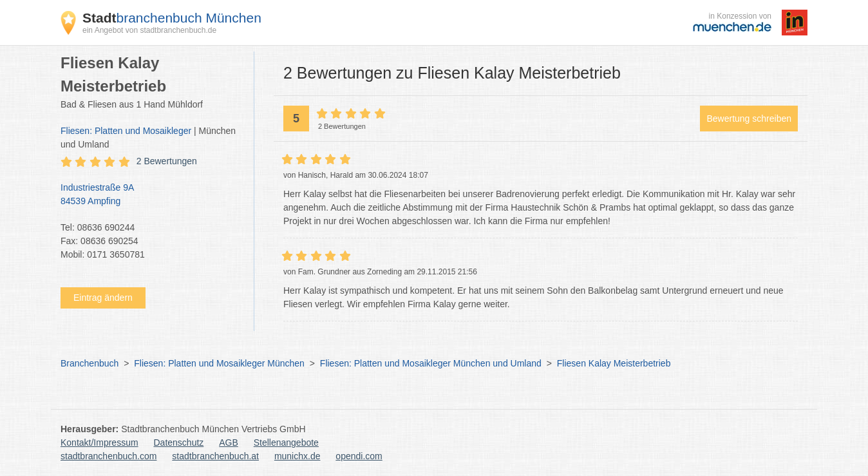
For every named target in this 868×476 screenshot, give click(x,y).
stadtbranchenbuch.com (108, 456)
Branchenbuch (90, 363)
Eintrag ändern (103, 298)
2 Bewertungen (167, 161)
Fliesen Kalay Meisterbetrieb (614, 363)
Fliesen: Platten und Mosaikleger (126, 131)
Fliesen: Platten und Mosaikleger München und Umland (431, 363)
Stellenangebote (286, 443)
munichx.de (297, 456)
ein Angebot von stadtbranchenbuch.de (149, 30)
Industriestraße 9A (151, 195)
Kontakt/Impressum (99, 443)
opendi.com (359, 456)
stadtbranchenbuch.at (215, 456)
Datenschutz (179, 443)
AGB (229, 443)
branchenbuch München (172, 18)
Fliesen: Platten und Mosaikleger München (219, 363)
